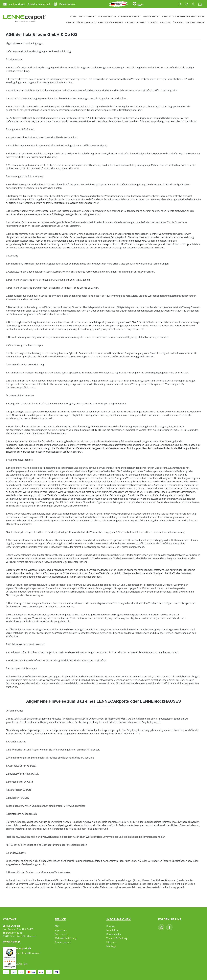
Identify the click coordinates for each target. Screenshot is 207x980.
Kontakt (111, 926)
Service (60, 919)
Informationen (119, 919)
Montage (111, 946)
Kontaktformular (31, 953)
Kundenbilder (114, 934)
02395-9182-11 (12, 942)
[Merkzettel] (186, 4)
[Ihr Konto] (193, 4)
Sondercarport (63, 942)
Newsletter (112, 930)
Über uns (111, 942)
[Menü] (15, 949)
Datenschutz (62, 934)
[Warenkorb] (200, 4)
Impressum (61, 930)
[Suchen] (179, 4)
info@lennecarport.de (17, 948)
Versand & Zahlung (117, 938)
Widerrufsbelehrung (66, 938)
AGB (57, 926)
